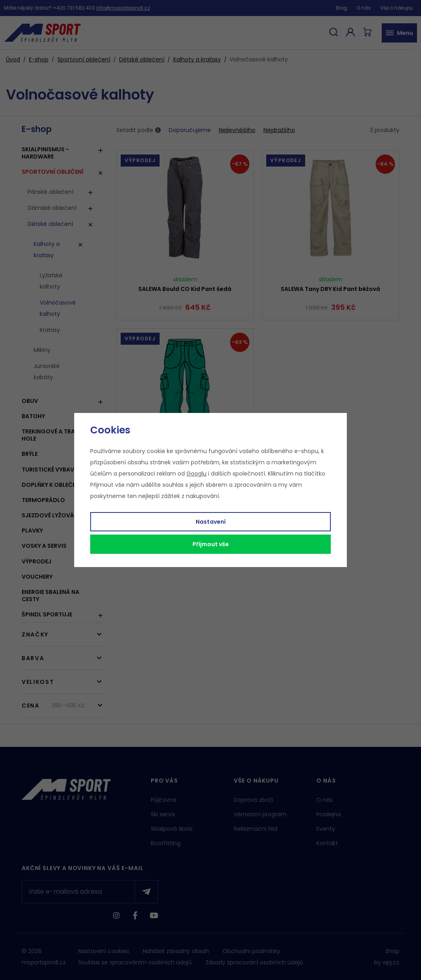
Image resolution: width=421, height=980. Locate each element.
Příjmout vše (211, 544)
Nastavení (211, 522)
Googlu (196, 474)
